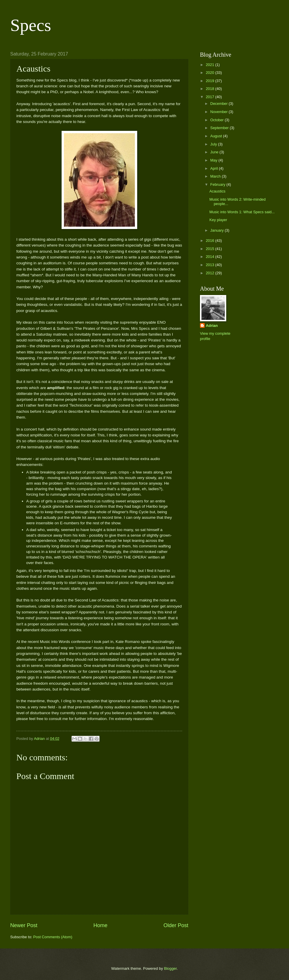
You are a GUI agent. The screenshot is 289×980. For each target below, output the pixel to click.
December (219, 104)
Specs (31, 25)
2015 (210, 249)
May (214, 160)
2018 (210, 89)
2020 (210, 73)
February (218, 184)
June (215, 152)
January (217, 230)
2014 (210, 257)
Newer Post (24, 925)
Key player (218, 220)
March (216, 176)
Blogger (170, 968)
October (217, 120)
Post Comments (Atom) (53, 937)
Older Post (176, 925)
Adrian (212, 326)
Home (100, 925)
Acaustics (217, 191)
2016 (210, 241)
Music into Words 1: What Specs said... (242, 212)
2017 (210, 97)
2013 (210, 265)
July (214, 144)
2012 (210, 273)
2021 (210, 65)
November (219, 112)
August (217, 136)
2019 (210, 81)
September (220, 128)
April (214, 168)
